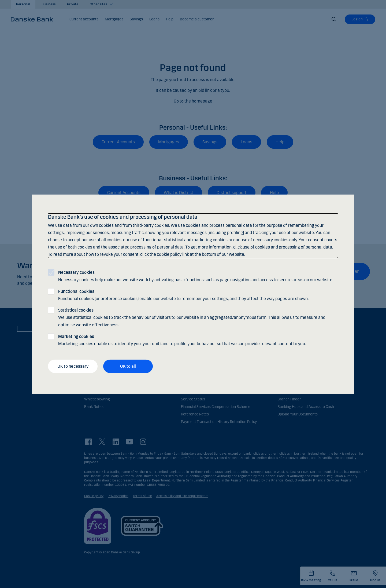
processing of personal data (305, 247)
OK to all (128, 366)
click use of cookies (252, 247)
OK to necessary (73, 366)
